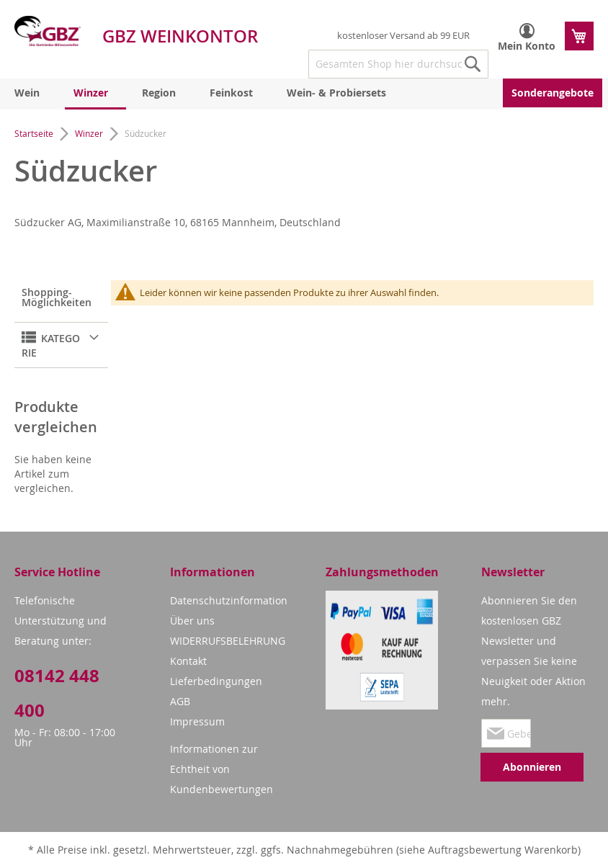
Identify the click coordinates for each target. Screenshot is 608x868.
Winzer (90, 133)
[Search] (473, 64)
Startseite (35, 133)
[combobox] (398, 64)
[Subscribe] (532, 767)
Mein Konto (527, 46)
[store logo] (48, 31)
